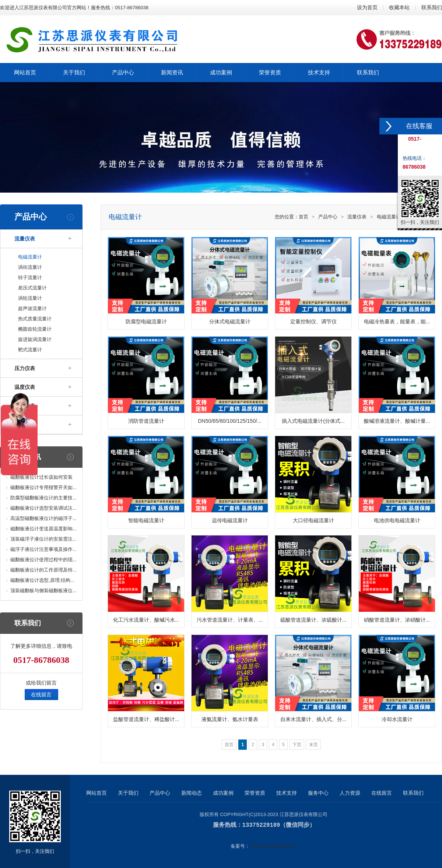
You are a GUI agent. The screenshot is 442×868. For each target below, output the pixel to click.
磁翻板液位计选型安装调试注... (43, 508)
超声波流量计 (32, 308)
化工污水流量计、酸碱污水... (146, 620)
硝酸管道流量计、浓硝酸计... (397, 620)
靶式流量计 (30, 350)
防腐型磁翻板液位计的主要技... (43, 498)
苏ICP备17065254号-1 (274, 846)
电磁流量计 (30, 257)
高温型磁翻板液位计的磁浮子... (43, 518)
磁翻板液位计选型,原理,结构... (42, 580)
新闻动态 (192, 793)
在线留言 (41, 695)
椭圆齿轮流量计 (35, 329)
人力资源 (350, 793)
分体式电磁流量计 (230, 321)
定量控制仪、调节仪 (313, 321)
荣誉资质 (255, 793)
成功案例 (223, 793)
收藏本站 (399, 7)
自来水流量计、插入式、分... (313, 719)
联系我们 (432, 7)
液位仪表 (25, 406)
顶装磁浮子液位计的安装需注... (43, 539)
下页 (297, 745)
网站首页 (97, 793)
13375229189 (261, 825)
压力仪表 (25, 368)
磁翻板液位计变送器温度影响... (43, 529)
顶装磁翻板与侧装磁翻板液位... (43, 591)
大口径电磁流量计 (313, 520)
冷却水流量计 (397, 719)
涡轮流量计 (30, 298)
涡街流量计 (30, 267)
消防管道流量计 (146, 421)
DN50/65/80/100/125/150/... (229, 421)
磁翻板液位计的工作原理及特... (43, 570)
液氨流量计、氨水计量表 (230, 719)
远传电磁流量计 (230, 520)
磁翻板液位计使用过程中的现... (43, 560)
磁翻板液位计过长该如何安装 (41, 477)
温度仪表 (25, 387)
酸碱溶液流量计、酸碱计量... (397, 421)
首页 (304, 217)
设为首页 (367, 7)
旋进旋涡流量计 (35, 339)
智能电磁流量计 (146, 520)
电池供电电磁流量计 (397, 520)
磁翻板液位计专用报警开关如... (43, 487)
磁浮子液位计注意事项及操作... (43, 549)
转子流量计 (30, 277)
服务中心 (318, 793)
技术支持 (287, 793)
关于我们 (128, 793)
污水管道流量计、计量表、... (230, 620)
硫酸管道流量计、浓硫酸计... (313, 620)
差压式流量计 (32, 288)
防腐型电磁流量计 (146, 321)
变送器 (22, 425)
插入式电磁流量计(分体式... (313, 421)
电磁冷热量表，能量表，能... (397, 321)
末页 (313, 745)
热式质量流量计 (35, 319)
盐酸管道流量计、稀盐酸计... (146, 719)
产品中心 (328, 217)
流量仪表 (25, 239)
